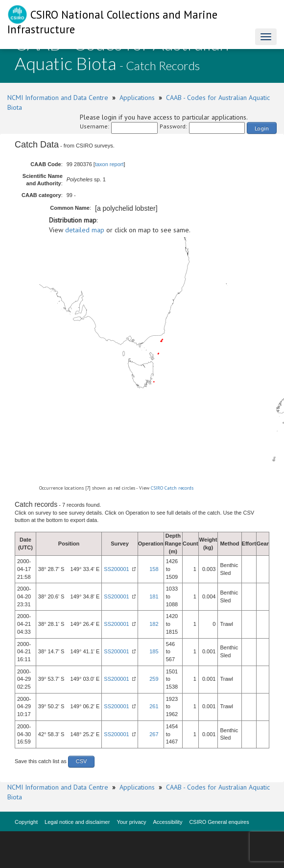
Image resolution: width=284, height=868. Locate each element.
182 (154, 624)
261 (154, 706)
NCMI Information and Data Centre (58, 98)
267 (154, 734)
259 (154, 679)
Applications (137, 98)
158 (154, 569)
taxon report (109, 164)
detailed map (85, 230)
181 (154, 596)
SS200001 (116, 569)
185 (154, 651)
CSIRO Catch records (172, 488)
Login (262, 128)
